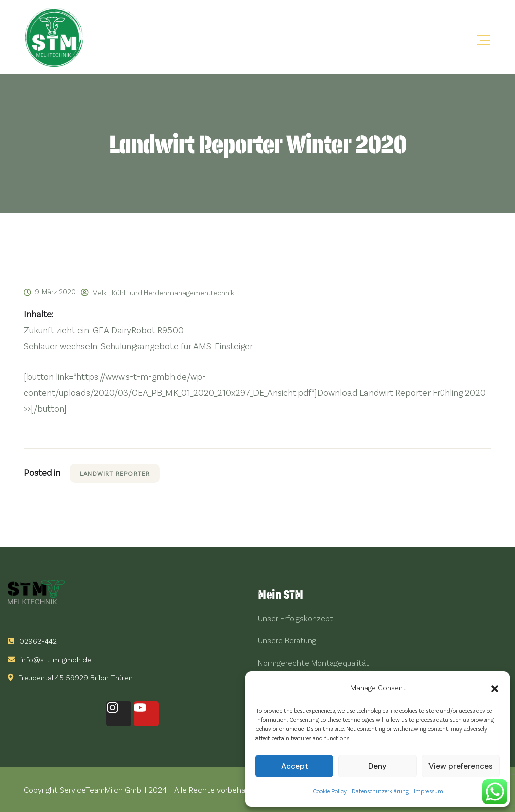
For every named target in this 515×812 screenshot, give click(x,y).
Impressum (428, 791)
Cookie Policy (330, 791)
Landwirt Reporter (115, 473)
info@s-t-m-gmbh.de (49, 659)
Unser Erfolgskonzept (295, 618)
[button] (495, 687)
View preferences (461, 766)
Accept (295, 766)
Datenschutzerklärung (380, 791)
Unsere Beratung (287, 640)
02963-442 (32, 641)
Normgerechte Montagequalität (313, 662)
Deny (377, 766)
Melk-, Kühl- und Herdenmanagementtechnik (163, 293)
